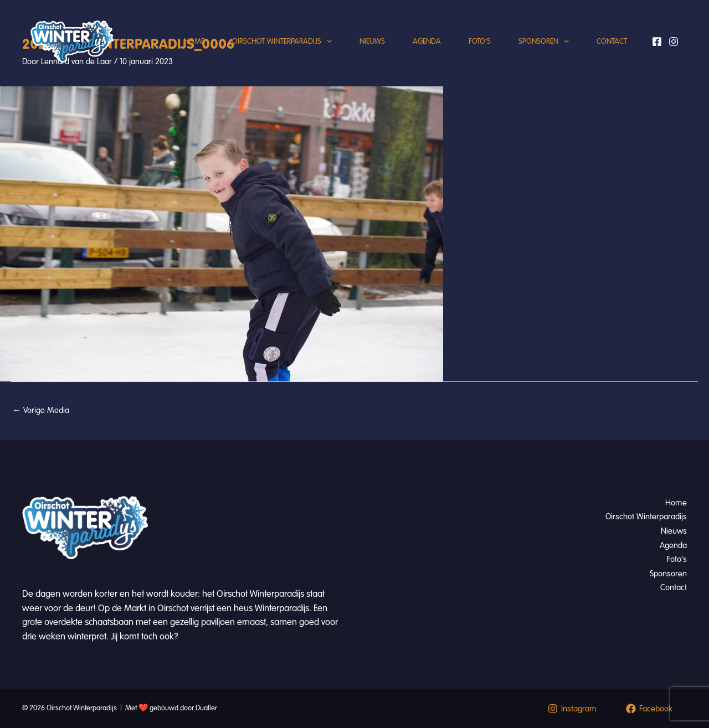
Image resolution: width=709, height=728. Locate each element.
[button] (327, 42)
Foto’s (480, 41)
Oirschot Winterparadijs (282, 42)
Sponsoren (544, 42)
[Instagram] (674, 42)
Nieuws (372, 41)
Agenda (427, 41)
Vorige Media (41, 410)
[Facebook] (657, 42)
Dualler (206, 708)
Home (194, 41)
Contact (612, 41)
